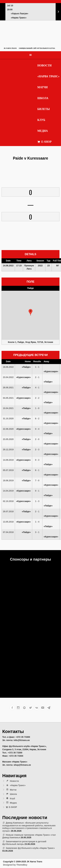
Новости (44, 66)
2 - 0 (37, 439)
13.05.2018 (8, 522)
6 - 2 (37, 419)
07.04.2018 (8, 532)
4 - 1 (37, 388)
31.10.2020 (8, 419)
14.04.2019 (8, 491)
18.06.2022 (8, 367)
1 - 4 (37, 522)
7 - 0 (37, 480)
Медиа (43, 131)
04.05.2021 (8, 398)
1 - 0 (37, 408)
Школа (43, 98)
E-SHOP (44, 142)
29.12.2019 (8, 449)
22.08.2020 (8, 429)
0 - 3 (37, 460)
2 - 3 (37, 449)
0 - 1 (37, 491)
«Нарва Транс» (48, 76)
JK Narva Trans (10, 48)
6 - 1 (37, 470)
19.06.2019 (8, 480)
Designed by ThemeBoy (15, 865)
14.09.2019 (8, 460)
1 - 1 (37, 367)
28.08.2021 (8, 388)
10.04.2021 (8, 408)
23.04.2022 (8, 377)
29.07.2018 (8, 511)
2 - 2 (37, 398)
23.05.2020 (8, 439)
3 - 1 (37, 532)
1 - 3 (37, 501)
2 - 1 (37, 377)
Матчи (43, 87)
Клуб (41, 120)
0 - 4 (37, 429)
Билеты (44, 109)
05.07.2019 (8, 470)
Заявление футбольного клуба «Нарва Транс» (30, 848)
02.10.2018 (8, 501)
